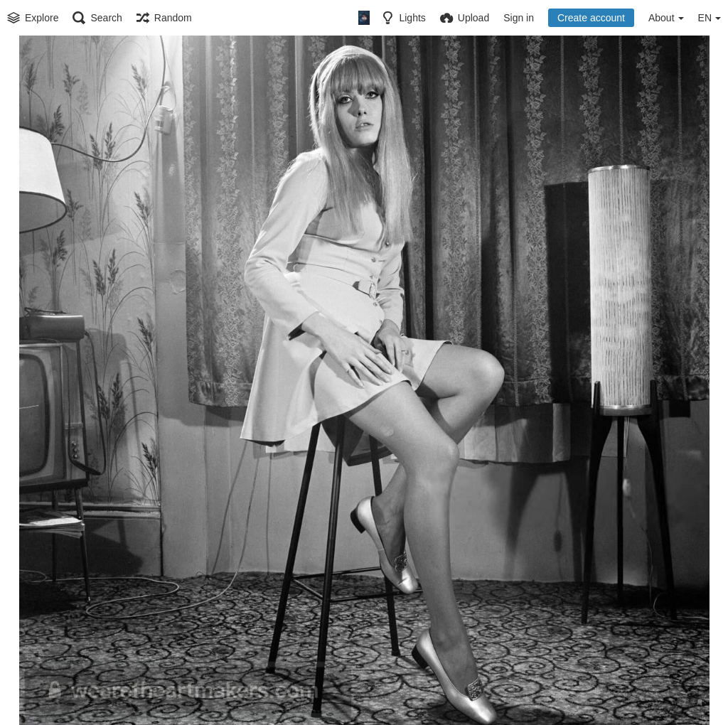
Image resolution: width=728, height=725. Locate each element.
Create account (591, 18)
